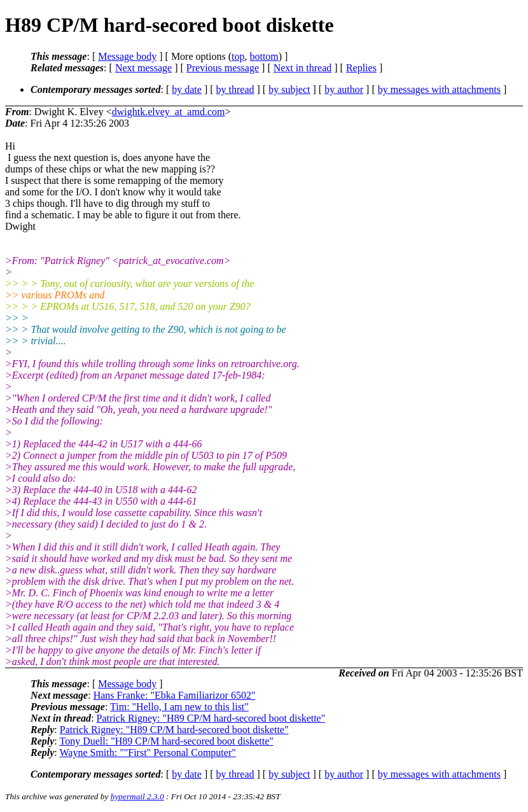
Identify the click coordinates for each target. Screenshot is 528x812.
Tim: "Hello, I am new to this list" (179, 707)
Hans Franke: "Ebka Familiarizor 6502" (175, 695)
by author (344, 89)
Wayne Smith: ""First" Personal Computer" (147, 752)
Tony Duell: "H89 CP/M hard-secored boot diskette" (166, 741)
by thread (235, 89)
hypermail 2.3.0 (137, 796)
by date (187, 89)
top (238, 56)
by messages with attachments (439, 89)
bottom (264, 56)
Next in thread (303, 68)
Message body (127, 56)
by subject (289, 89)
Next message (143, 68)
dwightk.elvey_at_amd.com (169, 112)
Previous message (223, 68)
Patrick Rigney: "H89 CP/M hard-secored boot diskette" (211, 718)
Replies (361, 68)
